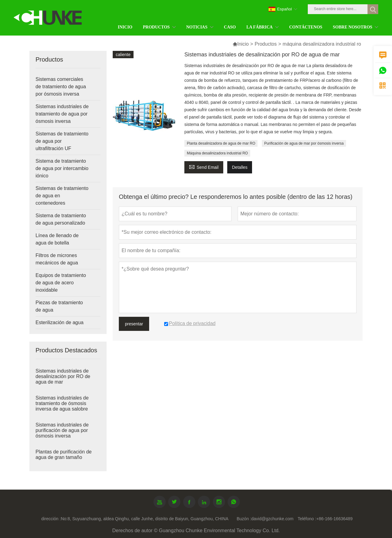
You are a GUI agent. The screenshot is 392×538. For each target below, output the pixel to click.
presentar (134, 324)
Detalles (240, 167)
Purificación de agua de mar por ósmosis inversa (304, 143)
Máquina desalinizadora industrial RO (217, 153)
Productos (266, 44)
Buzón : (244, 519)
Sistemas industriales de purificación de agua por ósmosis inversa (62, 430)
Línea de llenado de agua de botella (57, 239)
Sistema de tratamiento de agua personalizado (61, 219)
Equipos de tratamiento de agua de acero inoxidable (61, 283)
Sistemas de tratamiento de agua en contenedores (62, 196)
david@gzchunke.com (272, 519)
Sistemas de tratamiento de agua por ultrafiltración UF (62, 141)
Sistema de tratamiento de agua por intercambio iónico (62, 168)
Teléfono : (307, 519)
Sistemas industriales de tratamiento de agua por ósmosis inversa (62, 114)
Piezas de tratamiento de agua (59, 306)
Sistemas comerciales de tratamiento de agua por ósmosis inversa (61, 87)
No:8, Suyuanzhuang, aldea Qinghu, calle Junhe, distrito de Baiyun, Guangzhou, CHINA (145, 519)
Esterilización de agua (60, 322)
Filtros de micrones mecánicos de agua (57, 259)
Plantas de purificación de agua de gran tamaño (64, 455)
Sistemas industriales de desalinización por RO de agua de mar (63, 376)
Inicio (243, 44)
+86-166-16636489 (335, 519)
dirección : (51, 519)
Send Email (204, 167)
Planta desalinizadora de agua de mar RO (221, 143)
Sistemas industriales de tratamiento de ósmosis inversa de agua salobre (62, 403)
